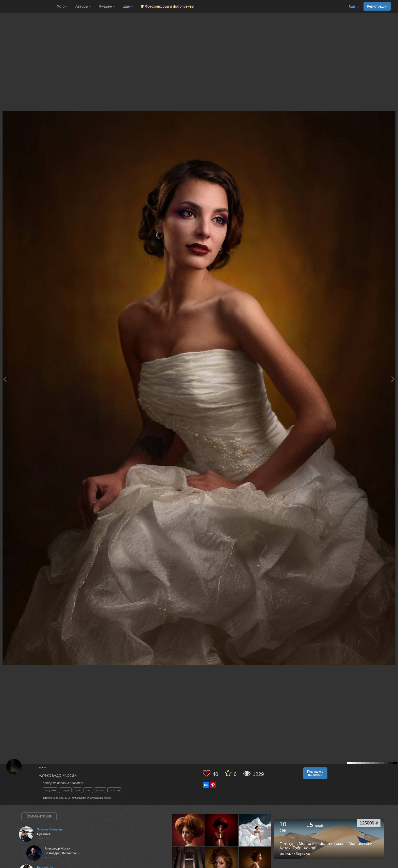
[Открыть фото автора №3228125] (255, 830)
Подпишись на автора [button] (315, 773)
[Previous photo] (5, 379)
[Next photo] (393, 379)
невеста (115, 790)
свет (77, 790)
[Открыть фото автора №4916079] (189, 830)
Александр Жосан (58, 776)
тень (88, 790)
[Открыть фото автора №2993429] (189, 863)
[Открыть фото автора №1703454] (255, 863)
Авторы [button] (83, 6)
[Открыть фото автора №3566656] (222, 830)
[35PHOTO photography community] (28, 6)
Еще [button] (128, 6)
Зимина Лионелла (50, 829)
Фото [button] (62, 6)
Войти (354, 7)
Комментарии (39, 816)
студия (65, 790)
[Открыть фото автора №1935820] (222, 863)
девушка (50, 790)
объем (100, 790)
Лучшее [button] (107, 6)
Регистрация (377, 6)
